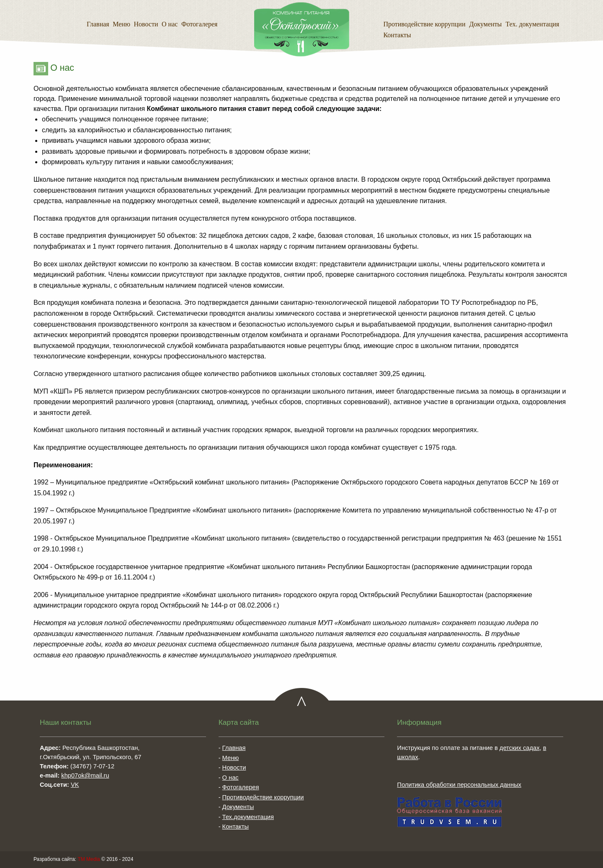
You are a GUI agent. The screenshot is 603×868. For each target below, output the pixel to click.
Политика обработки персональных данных (459, 785)
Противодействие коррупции (424, 24)
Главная (98, 24)
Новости (146, 24)
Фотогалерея (200, 24)
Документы (486, 24)
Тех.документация (248, 817)
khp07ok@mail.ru (85, 775)
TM (89, 859)
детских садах (520, 748)
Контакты (397, 35)
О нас (170, 24)
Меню (121, 24)
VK (75, 785)
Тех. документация (532, 24)
